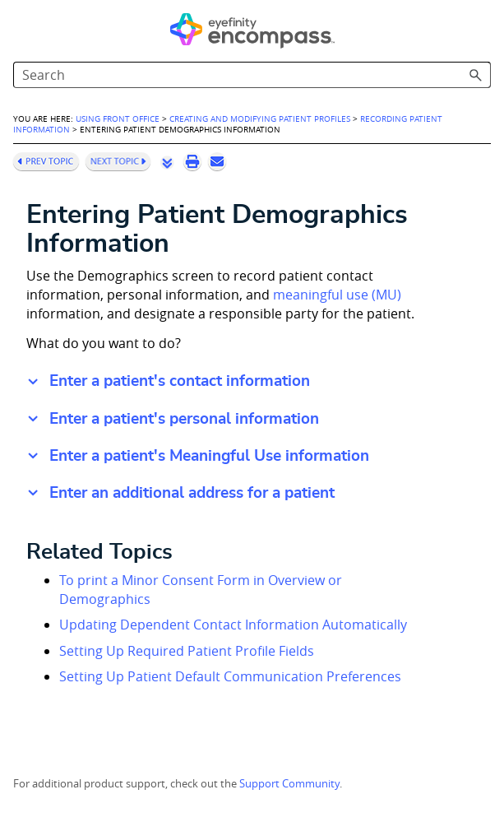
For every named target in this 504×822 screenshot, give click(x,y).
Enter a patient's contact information (180, 381)
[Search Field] (252, 75)
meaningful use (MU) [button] (337, 295)
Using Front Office (118, 119)
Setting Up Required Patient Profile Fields (187, 651)
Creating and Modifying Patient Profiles (260, 119)
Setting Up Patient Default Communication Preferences (230, 676)
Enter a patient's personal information (184, 419)
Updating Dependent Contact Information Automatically (233, 625)
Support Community (289, 784)
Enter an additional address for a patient (192, 493)
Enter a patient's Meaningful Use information (209, 456)
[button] (476, 75)
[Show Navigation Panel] (22, 29)
